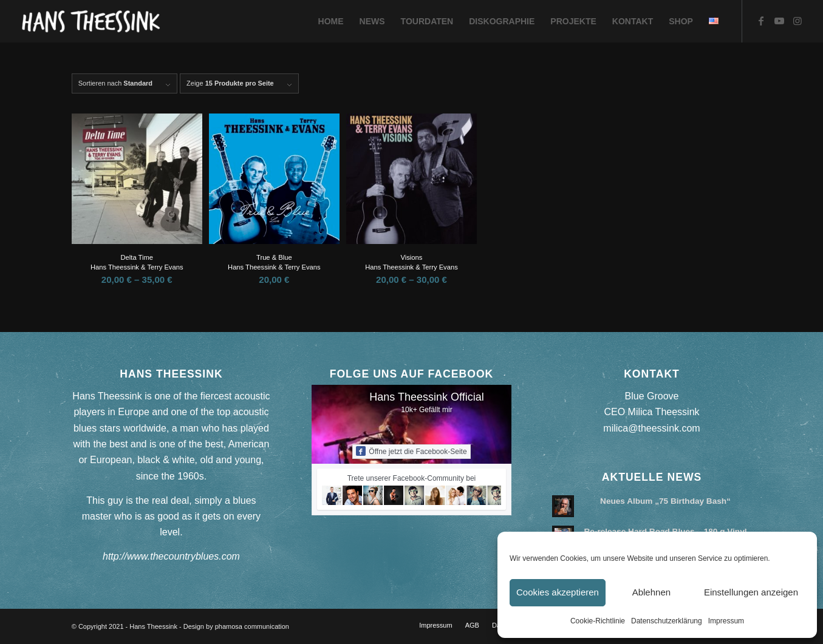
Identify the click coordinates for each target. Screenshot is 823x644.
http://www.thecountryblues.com (171, 556)
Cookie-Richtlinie (598, 621)
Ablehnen (651, 592)
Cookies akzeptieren (558, 592)
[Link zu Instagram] (797, 21)
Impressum (726, 621)
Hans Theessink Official (426, 397)
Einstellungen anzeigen (751, 592)
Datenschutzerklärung (667, 621)
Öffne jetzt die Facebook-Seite (411, 451)
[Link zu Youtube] (779, 21)
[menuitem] (331, 21)
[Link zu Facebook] (761, 21)
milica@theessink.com (651, 428)
